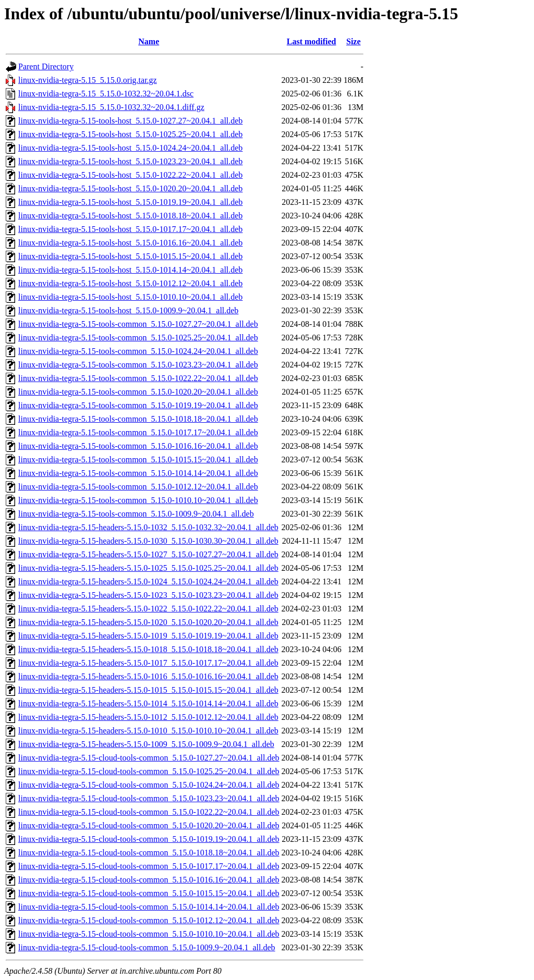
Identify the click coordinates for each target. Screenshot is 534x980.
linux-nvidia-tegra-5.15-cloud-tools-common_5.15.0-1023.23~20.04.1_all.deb (149, 798)
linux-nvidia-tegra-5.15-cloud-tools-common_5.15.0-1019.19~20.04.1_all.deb (149, 839)
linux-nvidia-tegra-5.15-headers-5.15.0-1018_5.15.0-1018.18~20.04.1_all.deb (148, 649)
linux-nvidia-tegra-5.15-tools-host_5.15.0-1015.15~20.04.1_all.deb (130, 256)
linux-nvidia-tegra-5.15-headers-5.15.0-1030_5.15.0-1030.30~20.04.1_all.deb (148, 541)
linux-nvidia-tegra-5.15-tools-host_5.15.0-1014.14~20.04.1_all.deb (130, 270)
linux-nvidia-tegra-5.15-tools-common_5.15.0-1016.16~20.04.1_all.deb (138, 446)
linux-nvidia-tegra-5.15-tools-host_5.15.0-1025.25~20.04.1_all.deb (130, 134)
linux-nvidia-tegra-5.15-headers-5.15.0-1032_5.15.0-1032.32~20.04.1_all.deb (148, 527)
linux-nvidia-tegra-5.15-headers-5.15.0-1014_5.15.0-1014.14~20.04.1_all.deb (148, 703)
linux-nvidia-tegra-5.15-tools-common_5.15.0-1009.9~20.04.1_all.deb (136, 514)
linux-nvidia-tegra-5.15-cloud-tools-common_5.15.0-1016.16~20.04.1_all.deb (149, 880)
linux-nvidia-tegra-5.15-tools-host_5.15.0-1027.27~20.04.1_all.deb (130, 121)
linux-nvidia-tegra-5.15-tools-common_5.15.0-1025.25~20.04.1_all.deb (138, 338)
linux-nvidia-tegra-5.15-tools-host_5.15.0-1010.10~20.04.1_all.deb (130, 297)
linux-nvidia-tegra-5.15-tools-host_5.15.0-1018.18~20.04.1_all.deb (130, 216)
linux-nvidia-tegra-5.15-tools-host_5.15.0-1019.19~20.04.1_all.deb (130, 202)
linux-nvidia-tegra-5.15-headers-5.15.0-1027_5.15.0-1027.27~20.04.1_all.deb (148, 554)
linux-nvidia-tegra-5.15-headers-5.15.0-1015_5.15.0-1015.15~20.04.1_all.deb (148, 690)
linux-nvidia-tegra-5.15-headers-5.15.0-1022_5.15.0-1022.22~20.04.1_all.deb (148, 609)
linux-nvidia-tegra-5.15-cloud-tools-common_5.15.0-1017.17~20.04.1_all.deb (149, 866)
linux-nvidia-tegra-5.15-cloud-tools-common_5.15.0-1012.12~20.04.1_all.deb (149, 920)
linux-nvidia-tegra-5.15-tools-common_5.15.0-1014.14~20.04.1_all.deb (138, 473)
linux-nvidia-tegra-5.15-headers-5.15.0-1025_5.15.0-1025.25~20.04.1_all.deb (148, 568)
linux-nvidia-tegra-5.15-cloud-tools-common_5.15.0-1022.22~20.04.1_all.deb (149, 812)
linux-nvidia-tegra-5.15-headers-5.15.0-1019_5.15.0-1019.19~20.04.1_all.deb (148, 636)
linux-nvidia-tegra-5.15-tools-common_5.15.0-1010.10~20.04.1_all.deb (138, 500)
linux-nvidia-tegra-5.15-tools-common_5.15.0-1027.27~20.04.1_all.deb (138, 324)
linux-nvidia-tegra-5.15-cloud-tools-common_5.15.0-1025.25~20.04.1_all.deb (149, 771)
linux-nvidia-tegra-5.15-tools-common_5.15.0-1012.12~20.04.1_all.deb (138, 487)
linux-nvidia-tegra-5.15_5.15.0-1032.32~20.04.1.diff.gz (111, 107)
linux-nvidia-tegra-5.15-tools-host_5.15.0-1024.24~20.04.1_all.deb (130, 148)
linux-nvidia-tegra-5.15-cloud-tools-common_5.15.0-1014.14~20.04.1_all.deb (149, 907)
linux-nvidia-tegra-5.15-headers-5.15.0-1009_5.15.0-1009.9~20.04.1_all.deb (146, 744)
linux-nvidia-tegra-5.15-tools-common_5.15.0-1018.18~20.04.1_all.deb (138, 419)
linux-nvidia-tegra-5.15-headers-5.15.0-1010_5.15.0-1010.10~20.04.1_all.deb (148, 731)
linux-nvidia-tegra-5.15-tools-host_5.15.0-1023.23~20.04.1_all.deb (130, 161)
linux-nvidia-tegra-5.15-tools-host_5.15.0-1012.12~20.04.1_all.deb (130, 283)
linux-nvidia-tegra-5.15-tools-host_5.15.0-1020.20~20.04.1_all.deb (130, 188)
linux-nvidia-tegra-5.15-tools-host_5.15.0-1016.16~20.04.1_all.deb (130, 243)
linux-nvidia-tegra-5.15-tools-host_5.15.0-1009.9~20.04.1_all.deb (128, 310)
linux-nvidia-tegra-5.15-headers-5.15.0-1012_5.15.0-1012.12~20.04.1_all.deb (148, 717)
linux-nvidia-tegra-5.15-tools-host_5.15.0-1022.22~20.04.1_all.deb (130, 175)
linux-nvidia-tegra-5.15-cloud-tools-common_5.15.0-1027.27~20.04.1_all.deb (149, 758)
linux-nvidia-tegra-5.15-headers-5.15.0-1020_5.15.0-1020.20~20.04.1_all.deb (148, 622)
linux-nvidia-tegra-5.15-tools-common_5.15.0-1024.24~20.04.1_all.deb (138, 351)
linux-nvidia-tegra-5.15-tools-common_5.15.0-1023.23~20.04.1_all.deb (138, 365)
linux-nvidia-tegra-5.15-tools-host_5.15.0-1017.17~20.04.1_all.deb (130, 229)
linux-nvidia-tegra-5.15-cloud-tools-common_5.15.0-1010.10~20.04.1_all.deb (149, 934)
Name (149, 41)
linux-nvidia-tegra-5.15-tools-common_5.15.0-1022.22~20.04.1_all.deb (138, 378)
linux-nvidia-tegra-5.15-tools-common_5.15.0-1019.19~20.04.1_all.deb (138, 405)
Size (354, 41)
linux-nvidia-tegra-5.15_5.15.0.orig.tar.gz (88, 80)
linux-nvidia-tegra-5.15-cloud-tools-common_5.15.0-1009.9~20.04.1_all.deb (147, 947)
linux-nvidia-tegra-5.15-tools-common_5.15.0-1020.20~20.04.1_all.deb (138, 392)
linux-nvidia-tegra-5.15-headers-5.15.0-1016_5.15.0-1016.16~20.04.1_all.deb (148, 676)
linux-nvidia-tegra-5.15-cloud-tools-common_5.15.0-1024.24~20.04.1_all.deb (149, 785)
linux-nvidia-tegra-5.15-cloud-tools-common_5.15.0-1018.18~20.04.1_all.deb (149, 853)
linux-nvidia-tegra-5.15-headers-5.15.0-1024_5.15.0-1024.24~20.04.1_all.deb (148, 581)
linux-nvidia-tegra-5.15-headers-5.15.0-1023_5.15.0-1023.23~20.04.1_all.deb (148, 595)
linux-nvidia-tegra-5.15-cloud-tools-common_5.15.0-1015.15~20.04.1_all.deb (149, 893)
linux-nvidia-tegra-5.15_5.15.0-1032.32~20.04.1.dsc (106, 94)
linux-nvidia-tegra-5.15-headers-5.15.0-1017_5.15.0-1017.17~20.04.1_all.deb (148, 663)
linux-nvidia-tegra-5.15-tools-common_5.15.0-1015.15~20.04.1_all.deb (138, 460)
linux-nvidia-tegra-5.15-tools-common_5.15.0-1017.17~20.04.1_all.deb (138, 432)
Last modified (312, 41)
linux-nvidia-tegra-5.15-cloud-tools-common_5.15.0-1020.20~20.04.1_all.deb (149, 825)
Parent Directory (46, 66)
